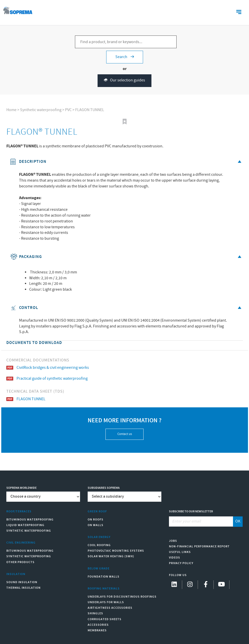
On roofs (96, 520)
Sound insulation (22, 582)
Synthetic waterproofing (41, 110)
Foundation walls (104, 577)
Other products (20, 562)
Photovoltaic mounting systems (116, 551)
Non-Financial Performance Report (199, 546)
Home (11, 110)
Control (127, 308)
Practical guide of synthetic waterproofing (47, 379)
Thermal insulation (24, 588)
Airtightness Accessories (110, 608)
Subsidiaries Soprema (104, 488)
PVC (68, 110)
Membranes (97, 630)
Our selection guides (124, 81)
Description (127, 162)
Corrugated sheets (105, 619)
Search (125, 57)
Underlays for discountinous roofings (122, 597)
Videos (175, 558)
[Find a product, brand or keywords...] (126, 42)
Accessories (98, 625)
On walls (96, 525)
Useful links (180, 552)
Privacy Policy (181, 563)
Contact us (125, 434)
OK (238, 521)
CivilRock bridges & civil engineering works (48, 368)
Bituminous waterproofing (30, 520)
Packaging (127, 257)
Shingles (95, 613)
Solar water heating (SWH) (111, 556)
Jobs (173, 541)
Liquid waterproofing (25, 525)
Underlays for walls (106, 602)
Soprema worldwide (21, 488)
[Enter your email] (201, 521)
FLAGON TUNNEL (90, 110)
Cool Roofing (99, 545)
